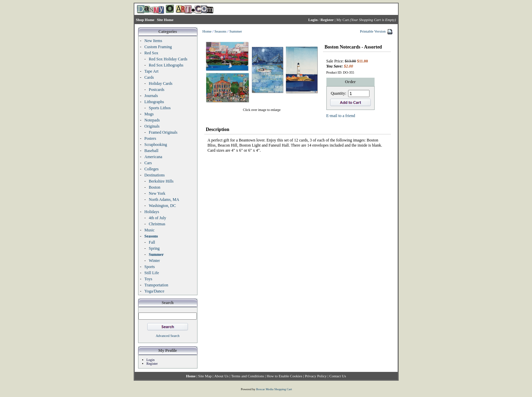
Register (152, 364)
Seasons (220, 31)
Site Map (205, 376)
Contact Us (338, 376)
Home (207, 31)
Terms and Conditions (248, 376)
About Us (221, 376)
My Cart (343, 20)
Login (151, 360)
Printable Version (373, 31)
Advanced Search (168, 336)
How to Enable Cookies (284, 376)
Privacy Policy (316, 376)
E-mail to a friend (341, 116)
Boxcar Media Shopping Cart (274, 389)
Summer (236, 31)
